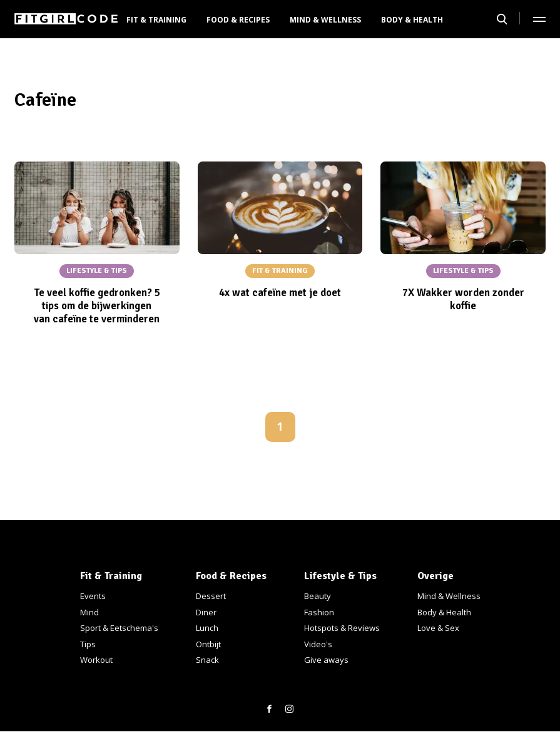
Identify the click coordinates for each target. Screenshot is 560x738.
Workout (96, 660)
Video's (318, 644)
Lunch (207, 628)
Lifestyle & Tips (340, 576)
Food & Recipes (238, 20)
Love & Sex (438, 628)
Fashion (319, 612)
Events (93, 596)
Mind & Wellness (325, 20)
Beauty (318, 596)
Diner (206, 612)
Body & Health (412, 20)
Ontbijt (208, 644)
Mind (89, 612)
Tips (88, 644)
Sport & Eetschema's (119, 628)
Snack (207, 660)
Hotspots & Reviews (342, 628)
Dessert (211, 596)
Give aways (326, 660)
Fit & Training (156, 20)
